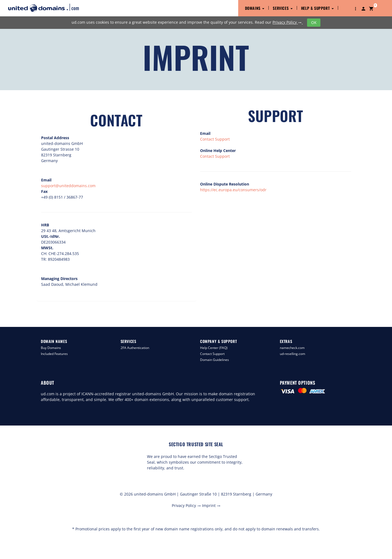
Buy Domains (51, 348)
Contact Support (215, 139)
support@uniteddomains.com (68, 186)
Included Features (54, 354)
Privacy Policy (288, 22)
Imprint (211, 505)
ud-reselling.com (293, 354)
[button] (356, 8)
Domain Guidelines (215, 360)
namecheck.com (292, 348)
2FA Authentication (135, 348)
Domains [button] (255, 8)
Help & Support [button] (317, 8)
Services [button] (283, 8)
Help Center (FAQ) (214, 348)
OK (314, 22)
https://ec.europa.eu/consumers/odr (233, 190)
